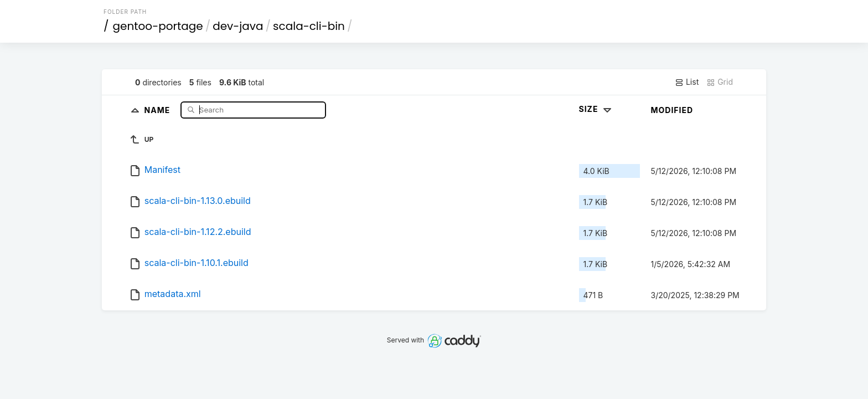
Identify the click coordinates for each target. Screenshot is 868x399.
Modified (672, 110)
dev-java (238, 26)
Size (596, 109)
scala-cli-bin (309, 26)
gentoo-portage (158, 26)
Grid (720, 82)
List (687, 82)
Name (159, 109)
